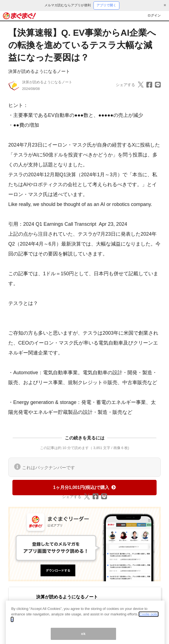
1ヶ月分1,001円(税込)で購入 (85, 487)
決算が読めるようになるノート (39, 71)
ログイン (154, 15)
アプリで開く (106, 5)
